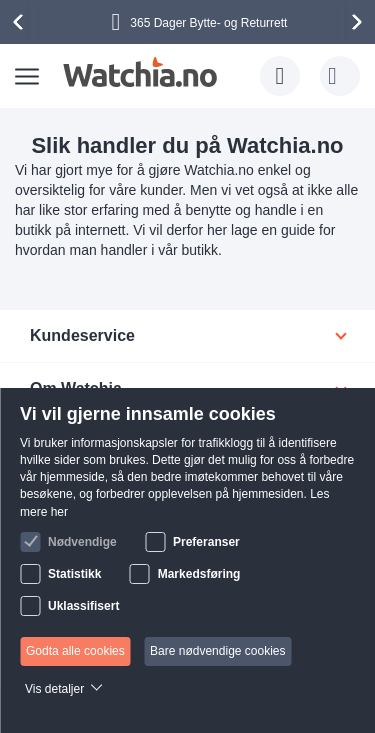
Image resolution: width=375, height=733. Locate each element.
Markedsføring (199, 574)
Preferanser (206, 542)
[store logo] (139, 72)
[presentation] (21, 22)
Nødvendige (82, 542)
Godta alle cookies (75, 651)
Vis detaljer (54, 689)
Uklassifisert (83, 606)
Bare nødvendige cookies (217, 651)
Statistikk (74, 574)
